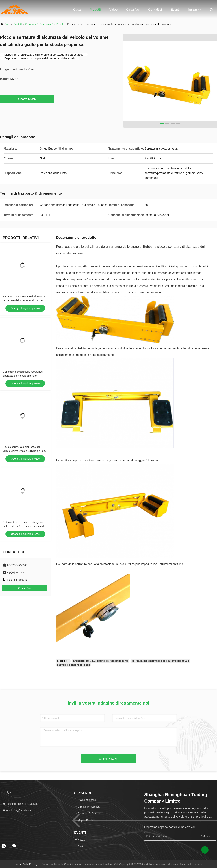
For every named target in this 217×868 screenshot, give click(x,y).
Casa (77, 10)
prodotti (18, 24)
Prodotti (95, 10)
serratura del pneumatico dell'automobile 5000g (160, 661)
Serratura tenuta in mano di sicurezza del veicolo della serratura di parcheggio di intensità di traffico (25, 300)
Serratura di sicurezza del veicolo (45, 24)
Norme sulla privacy (26, 864)
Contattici (155, 10)
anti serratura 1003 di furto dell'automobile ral (101, 661)
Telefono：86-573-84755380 (20, 804)
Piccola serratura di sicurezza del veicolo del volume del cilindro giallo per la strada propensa (25, 451)
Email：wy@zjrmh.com (17, 811)
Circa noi (133, 10)
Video (114, 10)
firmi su (206, 836)
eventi (175, 10)
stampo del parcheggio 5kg (74, 665)
